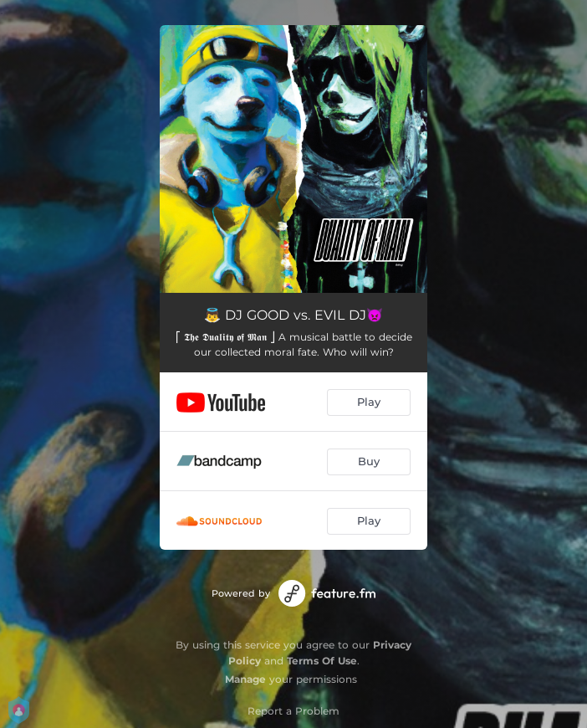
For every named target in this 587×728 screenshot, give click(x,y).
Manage (245, 679)
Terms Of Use (322, 661)
